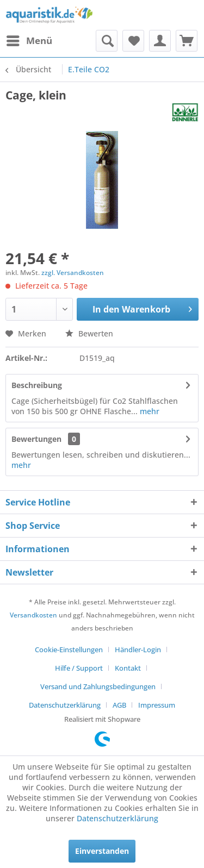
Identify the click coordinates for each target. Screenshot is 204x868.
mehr (149, 411)
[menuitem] (29, 41)
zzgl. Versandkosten (73, 273)
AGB (119, 705)
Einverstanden (102, 851)
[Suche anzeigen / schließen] (107, 41)
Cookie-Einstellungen (69, 650)
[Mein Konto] (160, 41)
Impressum (157, 705)
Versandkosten (33, 615)
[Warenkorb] (187, 41)
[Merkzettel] (133, 41)
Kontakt (128, 668)
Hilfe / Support (79, 668)
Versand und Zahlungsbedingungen (98, 686)
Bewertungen (36, 439)
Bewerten (89, 333)
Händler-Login (138, 650)
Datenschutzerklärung (65, 705)
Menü (29, 39)
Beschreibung (37, 385)
